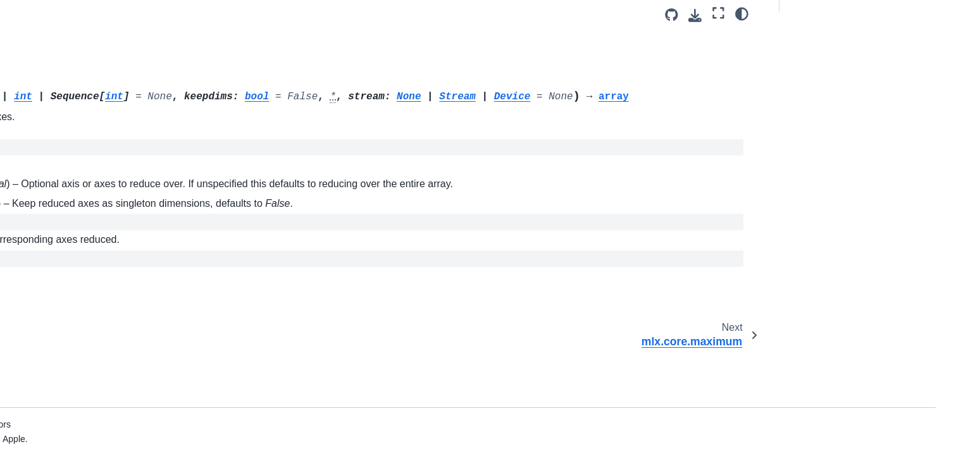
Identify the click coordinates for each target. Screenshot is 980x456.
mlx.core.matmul (105, 104)
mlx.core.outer (100, 405)
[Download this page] (695, 15)
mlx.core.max (101, 124)
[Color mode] (742, 13)
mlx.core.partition (106, 425)
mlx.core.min (97, 224)
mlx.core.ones (100, 365)
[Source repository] (672, 15)
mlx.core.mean (101, 164)
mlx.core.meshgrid (109, 204)
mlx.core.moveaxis (109, 264)
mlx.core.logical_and (113, 44)
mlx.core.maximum (110, 144)
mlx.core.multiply (105, 285)
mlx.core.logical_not (112, 23)
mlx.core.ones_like (109, 385)
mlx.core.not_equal (110, 345)
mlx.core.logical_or (109, 63)
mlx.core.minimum (109, 244)
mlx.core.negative (107, 324)
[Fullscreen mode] (718, 13)
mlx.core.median (105, 184)
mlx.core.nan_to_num (115, 304)
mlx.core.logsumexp (112, 83)
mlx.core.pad (97, 445)
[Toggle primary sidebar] (245, 15)
